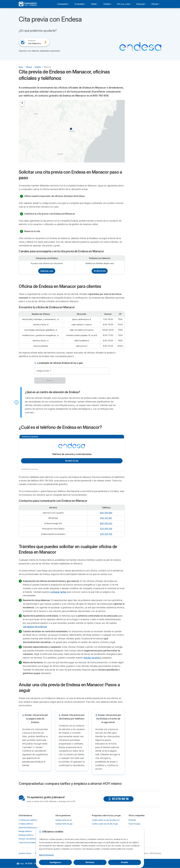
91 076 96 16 (118, 799)
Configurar (55, 862)
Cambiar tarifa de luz (64, 820)
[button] (110, 100)
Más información (46, 855)
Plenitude (132, 820)
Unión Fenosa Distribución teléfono (33, 843)
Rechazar (90, 862)
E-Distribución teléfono (28, 820)
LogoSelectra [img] (20, 864)
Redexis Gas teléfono (27, 839)
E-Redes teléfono (26, 824)
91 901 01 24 (100, 271)
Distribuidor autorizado (30, 469)
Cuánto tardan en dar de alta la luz (106, 820)
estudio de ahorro (92, 658)
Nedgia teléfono (25, 831)
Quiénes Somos (25, 853)
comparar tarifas (58, 592)
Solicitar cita (47, 271)
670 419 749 (106, 529)
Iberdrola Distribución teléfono (31, 828)
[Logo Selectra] (28, 4)
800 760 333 (106, 523)
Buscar (50, 380)
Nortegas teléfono (26, 835)
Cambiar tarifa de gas (64, 824)
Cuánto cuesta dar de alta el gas (105, 824)
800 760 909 (106, 513)
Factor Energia (134, 824)
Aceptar (124, 862)
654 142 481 (106, 518)
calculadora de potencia (35, 627)
